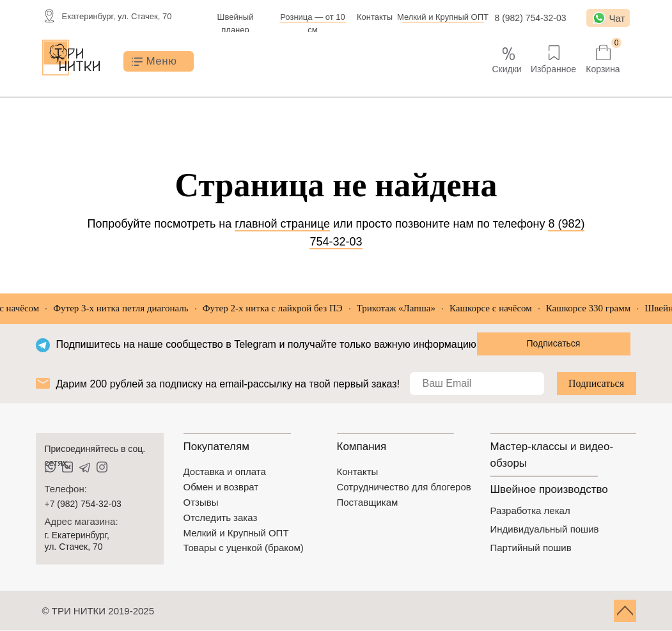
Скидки (506, 69)
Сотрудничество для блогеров (404, 487)
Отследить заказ (221, 518)
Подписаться (596, 383)
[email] (477, 384)
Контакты (375, 17)
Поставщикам (368, 502)
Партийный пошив (531, 548)
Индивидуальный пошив (545, 529)
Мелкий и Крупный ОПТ (443, 17)
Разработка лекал (530, 510)
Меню (162, 61)
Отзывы (201, 502)
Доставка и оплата (225, 471)
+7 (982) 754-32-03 (83, 504)
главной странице (282, 224)
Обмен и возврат (221, 487)
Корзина (603, 69)
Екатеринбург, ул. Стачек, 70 (117, 16)
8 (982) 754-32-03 (530, 18)
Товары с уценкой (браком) (244, 548)
